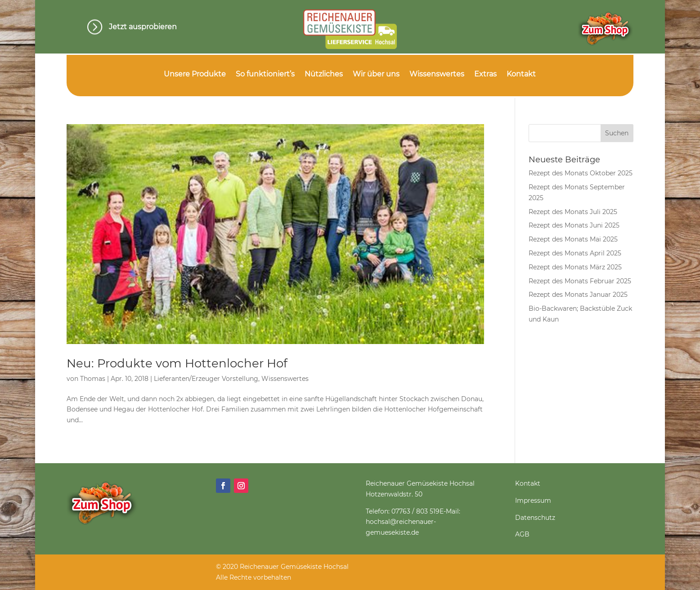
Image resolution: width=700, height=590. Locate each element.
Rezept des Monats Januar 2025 (578, 295)
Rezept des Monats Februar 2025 (580, 281)
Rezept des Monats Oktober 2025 (581, 173)
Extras (485, 75)
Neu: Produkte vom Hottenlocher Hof (177, 363)
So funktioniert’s (265, 75)
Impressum (533, 501)
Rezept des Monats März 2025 (575, 267)
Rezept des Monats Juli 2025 (573, 212)
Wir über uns (376, 75)
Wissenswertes (437, 75)
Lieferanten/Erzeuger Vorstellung (206, 379)
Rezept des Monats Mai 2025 (573, 239)
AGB (522, 534)
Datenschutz (535, 518)
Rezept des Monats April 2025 (575, 253)
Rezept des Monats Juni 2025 (574, 225)
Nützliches (324, 75)
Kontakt (521, 75)
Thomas (93, 379)
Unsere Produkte (195, 75)
